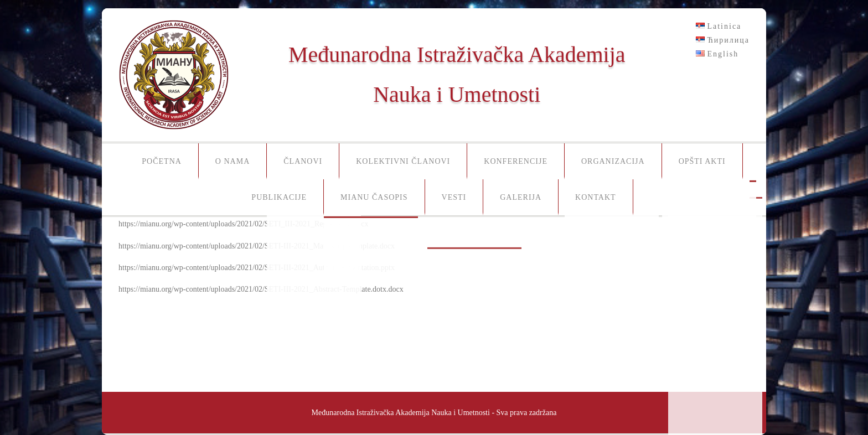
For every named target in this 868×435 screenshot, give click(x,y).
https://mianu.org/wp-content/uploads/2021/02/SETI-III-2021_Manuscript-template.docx (257, 246)
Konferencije (516, 161)
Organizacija (613, 161)
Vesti (454, 197)
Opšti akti (702, 161)
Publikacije (279, 197)
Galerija (521, 197)
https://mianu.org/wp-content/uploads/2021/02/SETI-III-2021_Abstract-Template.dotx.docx (261, 289)
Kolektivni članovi (403, 161)
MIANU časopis (374, 197)
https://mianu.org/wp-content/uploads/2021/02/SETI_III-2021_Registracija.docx (244, 224)
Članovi (303, 161)
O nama (232, 161)
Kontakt (596, 197)
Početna (162, 161)
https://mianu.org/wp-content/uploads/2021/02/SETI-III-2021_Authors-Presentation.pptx (257, 268)
